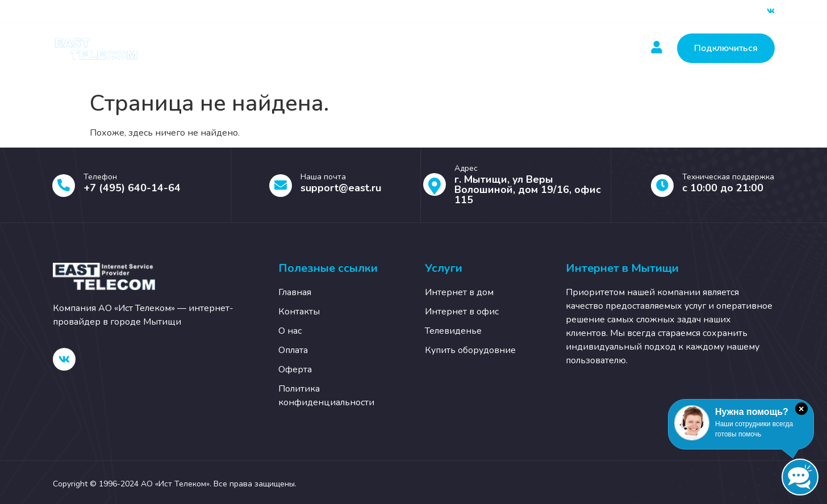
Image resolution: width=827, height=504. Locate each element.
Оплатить (362, 48)
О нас (553, 48)
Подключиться (726, 48)
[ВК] (771, 11)
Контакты (493, 48)
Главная (230, 48)
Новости (428, 48)
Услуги (295, 48)
